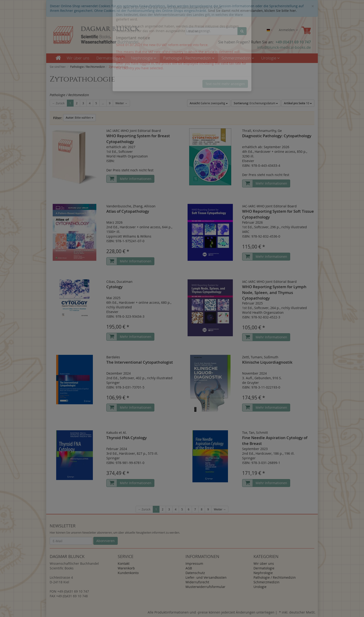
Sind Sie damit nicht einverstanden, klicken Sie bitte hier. (252, 11)
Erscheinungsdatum (256, 103)
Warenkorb (126, 568)
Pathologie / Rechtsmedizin (189, 58)
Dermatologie (110, 58)
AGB (189, 568)
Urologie (270, 58)
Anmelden (288, 30)
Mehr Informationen (136, 179)
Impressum (194, 563)
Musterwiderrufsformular (205, 587)
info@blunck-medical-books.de (284, 47)
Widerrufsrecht (197, 582)
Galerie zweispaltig (209, 103)
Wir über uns (78, 58)
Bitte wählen (80, 118)
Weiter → (121, 103)
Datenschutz (195, 573)
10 (298, 103)
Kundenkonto (128, 573)
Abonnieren (106, 541)
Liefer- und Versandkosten (206, 577)
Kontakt (124, 563)
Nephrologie (144, 58)
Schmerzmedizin (238, 58)
